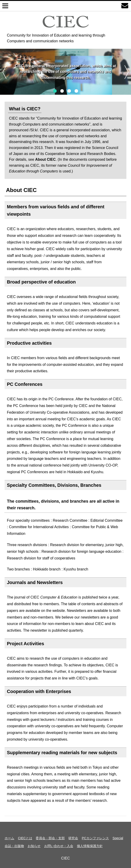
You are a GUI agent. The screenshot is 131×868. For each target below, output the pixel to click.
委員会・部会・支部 (50, 838)
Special (118, 838)
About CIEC (21, 190)
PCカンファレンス (95, 838)
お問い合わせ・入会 (59, 846)
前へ (4, 72)
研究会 (73, 838)
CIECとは (25, 838)
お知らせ (34, 846)
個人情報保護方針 (90, 846)
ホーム (9, 838)
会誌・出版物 (14, 846)
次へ (127, 72)
